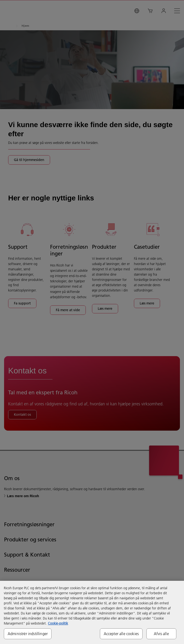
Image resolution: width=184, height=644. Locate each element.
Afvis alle (161, 634)
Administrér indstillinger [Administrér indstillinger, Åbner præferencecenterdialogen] (28, 634)
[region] (92, 612)
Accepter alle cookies (121, 634)
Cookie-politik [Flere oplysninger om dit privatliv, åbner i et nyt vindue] (58, 623)
